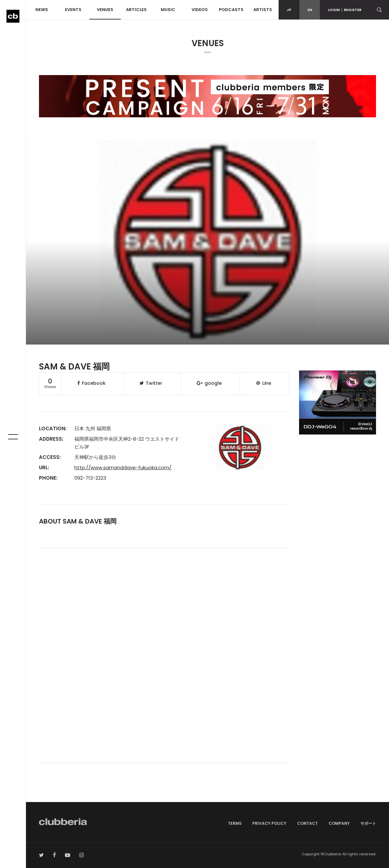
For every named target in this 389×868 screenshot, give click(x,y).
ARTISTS (263, 10)
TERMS (235, 823)
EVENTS (73, 10)
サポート (368, 823)
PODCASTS (231, 10)
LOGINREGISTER (345, 10)
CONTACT (307, 823)
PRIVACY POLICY (269, 823)
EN (310, 10)
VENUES (105, 10)
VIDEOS (200, 10)
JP (289, 10)
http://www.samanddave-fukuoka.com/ (123, 467)
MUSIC (168, 10)
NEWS (42, 10)
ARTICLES (136, 10)
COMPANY (339, 823)
